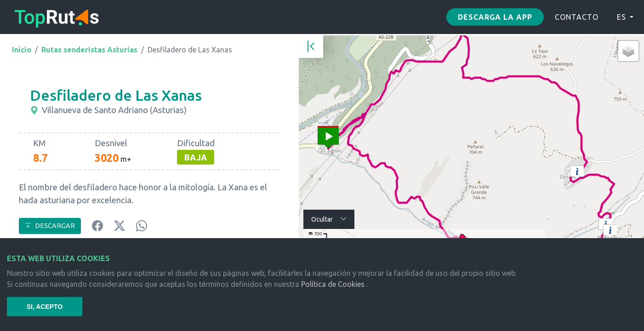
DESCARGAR (50, 226)
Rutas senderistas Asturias (89, 50)
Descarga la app (495, 17)
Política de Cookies (333, 284)
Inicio (22, 50)
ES (621, 17)
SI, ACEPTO (45, 307)
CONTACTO (577, 17)
